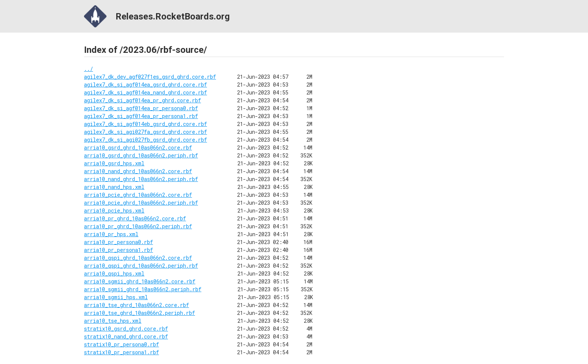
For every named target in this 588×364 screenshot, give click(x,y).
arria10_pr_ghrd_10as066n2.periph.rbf (138, 226)
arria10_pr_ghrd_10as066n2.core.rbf (135, 218)
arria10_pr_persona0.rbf (118, 242)
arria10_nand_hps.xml (114, 187)
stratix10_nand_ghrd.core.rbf (126, 336)
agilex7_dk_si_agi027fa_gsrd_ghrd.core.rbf (145, 132)
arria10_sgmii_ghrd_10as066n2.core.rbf (140, 281)
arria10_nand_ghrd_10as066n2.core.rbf (138, 171)
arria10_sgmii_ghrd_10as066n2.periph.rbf (143, 289)
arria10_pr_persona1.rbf (118, 250)
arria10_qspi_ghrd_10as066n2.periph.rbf (141, 266)
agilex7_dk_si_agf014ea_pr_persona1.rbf (141, 116)
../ (88, 69)
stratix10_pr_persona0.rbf (121, 344)
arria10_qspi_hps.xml (114, 273)
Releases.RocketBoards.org (157, 16)
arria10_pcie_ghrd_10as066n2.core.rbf (138, 195)
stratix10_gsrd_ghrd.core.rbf (126, 329)
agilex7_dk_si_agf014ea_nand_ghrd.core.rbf (145, 92)
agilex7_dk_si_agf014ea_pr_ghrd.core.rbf (142, 100)
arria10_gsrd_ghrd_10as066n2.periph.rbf (141, 155)
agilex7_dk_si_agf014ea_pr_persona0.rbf (141, 108)
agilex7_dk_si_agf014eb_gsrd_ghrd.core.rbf (145, 124)
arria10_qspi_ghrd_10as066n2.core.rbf (138, 258)
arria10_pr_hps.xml (111, 234)
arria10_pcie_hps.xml (114, 210)
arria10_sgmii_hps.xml (116, 297)
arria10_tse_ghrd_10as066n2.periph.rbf (139, 313)
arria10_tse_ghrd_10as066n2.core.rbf (136, 305)
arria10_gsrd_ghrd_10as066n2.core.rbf (138, 148)
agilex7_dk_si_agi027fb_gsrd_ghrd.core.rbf (145, 140)
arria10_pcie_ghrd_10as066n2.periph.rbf (141, 203)
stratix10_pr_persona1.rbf (121, 352)
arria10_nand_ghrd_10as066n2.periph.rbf (141, 179)
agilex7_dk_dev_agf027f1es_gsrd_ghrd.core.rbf (150, 77)
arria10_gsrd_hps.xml (114, 163)
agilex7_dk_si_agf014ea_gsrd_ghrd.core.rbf (145, 85)
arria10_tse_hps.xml (113, 321)
